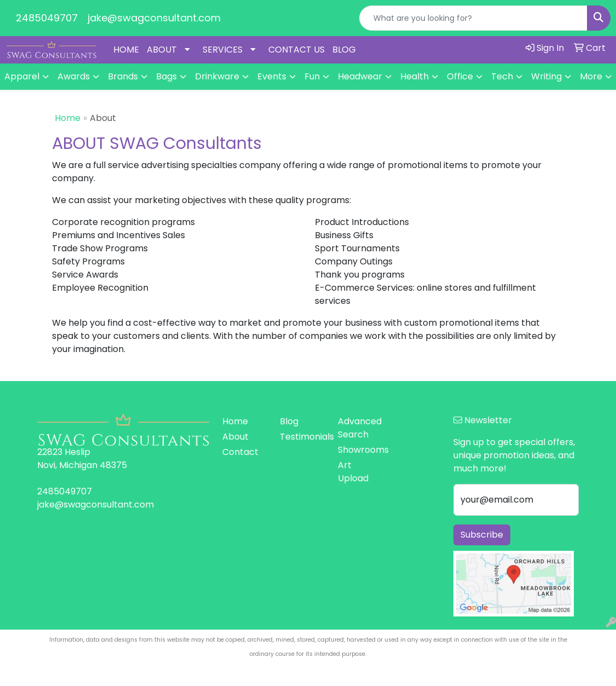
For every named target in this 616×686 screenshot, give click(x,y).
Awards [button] (74, 76)
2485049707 (47, 18)
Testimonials (302, 437)
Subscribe (482, 535)
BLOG (344, 50)
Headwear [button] (360, 76)
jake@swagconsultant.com (154, 18)
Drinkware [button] (217, 76)
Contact (240, 452)
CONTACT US (297, 50)
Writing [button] (546, 76)
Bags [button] (166, 76)
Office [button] (460, 76)
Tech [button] (502, 76)
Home (68, 118)
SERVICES (223, 50)
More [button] (591, 76)
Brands (123, 76)
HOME (126, 50)
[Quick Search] (473, 18)
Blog (289, 421)
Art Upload (353, 472)
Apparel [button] (22, 76)
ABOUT (162, 50)
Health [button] (414, 76)
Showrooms (360, 450)
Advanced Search (360, 428)
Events (272, 76)
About (235, 437)
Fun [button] (312, 76)
